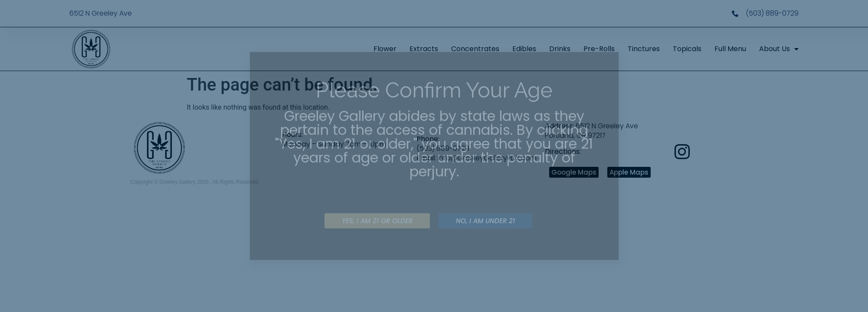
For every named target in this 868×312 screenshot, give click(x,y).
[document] (434, 156)
